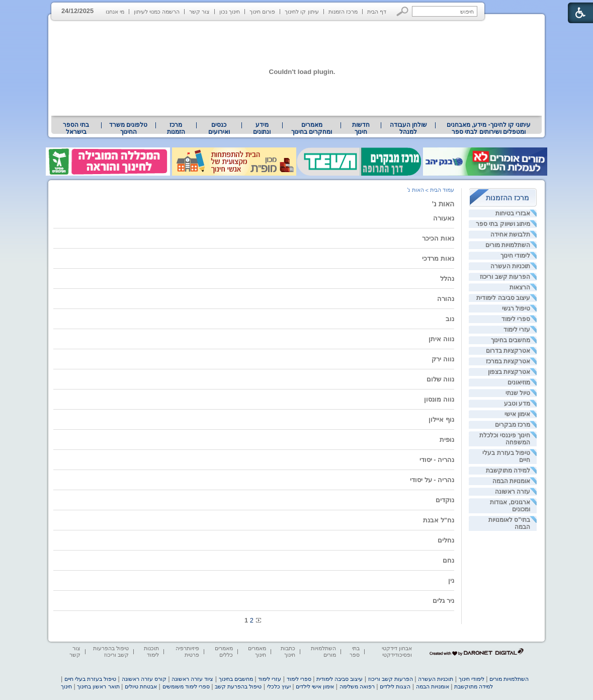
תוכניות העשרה (510, 266)
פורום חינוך (262, 12)
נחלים (446, 540)
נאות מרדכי (438, 258)
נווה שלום (440, 379)
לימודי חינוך (515, 256)
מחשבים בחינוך (511, 340)
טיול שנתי (518, 393)
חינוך (66, 686)
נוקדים (445, 500)
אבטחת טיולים (141, 686)
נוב (450, 319)
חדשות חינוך (361, 128)
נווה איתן (441, 339)
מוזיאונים (519, 382)
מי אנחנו (115, 12)
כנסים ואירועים (219, 128)
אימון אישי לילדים (315, 686)
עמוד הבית (442, 190)
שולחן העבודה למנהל (408, 128)
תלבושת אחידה (510, 235)
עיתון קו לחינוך (302, 12)
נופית (447, 440)
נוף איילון (441, 419)
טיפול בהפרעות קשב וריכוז (111, 651)
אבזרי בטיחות (513, 213)
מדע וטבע (517, 404)
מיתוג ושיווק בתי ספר (503, 224)
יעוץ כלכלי (279, 686)
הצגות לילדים (395, 686)
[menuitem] (489, 128)
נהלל (447, 279)
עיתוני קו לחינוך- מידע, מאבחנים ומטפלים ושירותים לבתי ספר (489, 128)
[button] (403, 11)
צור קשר (199, 12)
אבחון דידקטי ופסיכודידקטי (397, 651)
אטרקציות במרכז (508, 361)
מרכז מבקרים (513, 425)
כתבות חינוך (288, 651)
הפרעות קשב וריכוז (505, 277)
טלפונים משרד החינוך (128, 128)
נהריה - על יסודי (432, 480)
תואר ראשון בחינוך (98, 686)
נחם (448, 560)
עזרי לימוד (517, 330)
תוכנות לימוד (151, 651)
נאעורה (444, 218)
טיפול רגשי (516, 308)
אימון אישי (517, 414)
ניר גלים (443, 601)
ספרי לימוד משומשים (186, 686)
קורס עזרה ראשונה (144, 679)
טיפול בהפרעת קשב (238, 686)
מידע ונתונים (262, 128)
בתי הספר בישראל (76, 128)
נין (451, 580)
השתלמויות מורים (508, 245)
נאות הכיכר (438, 238)
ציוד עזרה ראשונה (192, 679)
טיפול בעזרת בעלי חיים (90, 679)
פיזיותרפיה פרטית (187, 651)
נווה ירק (443, 359)
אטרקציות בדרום (508, 351)
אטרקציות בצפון (509, 372)
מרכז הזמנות (343, 12)
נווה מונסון (439, 399)
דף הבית (377, 12)
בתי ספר (355, 651)
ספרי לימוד (516, 319)
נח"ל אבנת (439, 520)
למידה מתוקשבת (508, 471)
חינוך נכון (230, 12)
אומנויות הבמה (511, 481)
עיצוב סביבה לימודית (503, 298)
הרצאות (520, 287)
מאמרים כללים (224, 651)
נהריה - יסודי (437, 460)
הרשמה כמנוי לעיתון (157, 12)
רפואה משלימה (357, 686)
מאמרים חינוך (257, 651)
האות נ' (443, 204)
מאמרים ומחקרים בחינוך (312, 128)
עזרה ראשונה (513, 492)
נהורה (446, 299)
